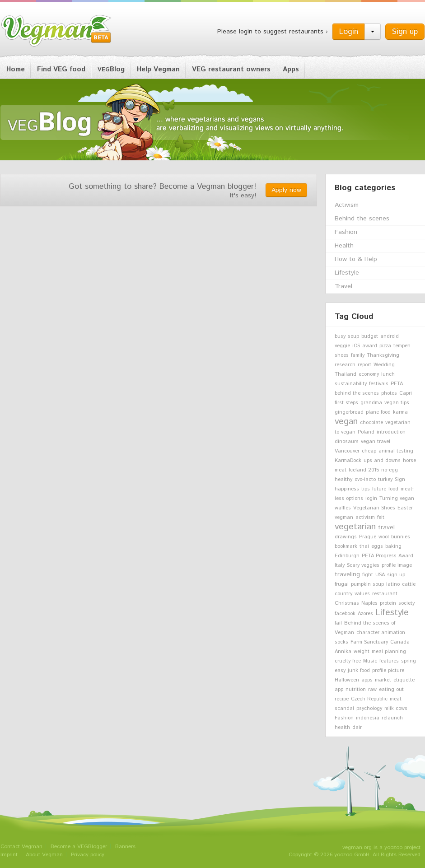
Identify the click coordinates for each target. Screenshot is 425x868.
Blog (111, 69)
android (390, 336)
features (389, 661)
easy (340, 671)
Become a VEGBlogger (79, 847)
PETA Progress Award (388, 556)
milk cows (396, 709)
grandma (371, 403)
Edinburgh (347, 556)
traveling (347, 574)
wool (384, 537)
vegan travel (376, 442)
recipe (342, 699)
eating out (391, 690)
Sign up (405, 32)
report (364, 365)
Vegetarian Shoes (374, 508)
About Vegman (44, 855)
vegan (346, 421)
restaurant (385, 594)
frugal (342, 584)
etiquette (404, 680)
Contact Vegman (21, 847)
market (383, 680)
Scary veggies (363, 565)
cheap (369, 451)
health (342, 728)
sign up (396, 575)
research (345, 365)
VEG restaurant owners (231, 69)
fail (338, 623)
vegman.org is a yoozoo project (381, 847)
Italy (340, 565)
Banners (125, 847)
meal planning (389, 652)
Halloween (347, 680)
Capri (406, 393)
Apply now (286, 190)
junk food (359, 671)
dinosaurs (347, 442)
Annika (343, 652)
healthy (343, 480)
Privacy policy (88, 855)
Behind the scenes (362, 219)
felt (381, 518)
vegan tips (397, 403)
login (371, 499)
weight (362, 652)
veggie (342, 346)
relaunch (392, 718)
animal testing (396, 451)
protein (388, 603)
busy (340, 336)
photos (389, 393)
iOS (356, 346)
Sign (400, 480)
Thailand (346, 374)
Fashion (346, 232)
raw (372, 690)
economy (369, 374)
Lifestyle (347, 273)
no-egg (390, 470)
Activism (347, 205)
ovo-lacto (365, 480)
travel (386, 527)
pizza (385, 346)
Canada (400, 642)
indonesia (368, 718)
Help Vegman (158, 69)
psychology (369, 709)
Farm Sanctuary (369, 642)
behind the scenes (357, 393)
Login (349, 32)
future (379, 489)
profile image (397, 565)
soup (353, 336)
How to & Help (356, 259)
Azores (365, 614)
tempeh (402, 346)
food (393, 489)
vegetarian (355, 527)
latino (393, 584)
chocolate (371, 423)
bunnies (401, 537)
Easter (405, 508)
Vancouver (347, 451)
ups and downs (382, 461)
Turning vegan (397, 499)
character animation (381, 633)
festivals (379, 384)
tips (366, 489)
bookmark (346, 546)
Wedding (384, 365)
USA (380, 575)
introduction (391, 432)
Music (370, 661)
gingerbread (349, 412)
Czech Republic (369, 699)
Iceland (357, 470)
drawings (346, 537)
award (370, 346)
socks (341, 642)
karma (400, 412)
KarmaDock (348, 461)
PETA (397, 384)
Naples (369, 603)
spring (409, 661)
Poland (366, 432)
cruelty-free (348, 661)
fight (368, 575)
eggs (377, 546)
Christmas (347, 603)
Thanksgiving (383, 355)
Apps (291, 69)
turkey (385, 480)
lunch (388, 374)
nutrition (356, 690)
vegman (344, 518)
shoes (342, 355)
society (406, 603)
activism (365, 518)
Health (344, 246)
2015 (374, 470)
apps (367, 680)
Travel (343, 286)
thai (364, 546)
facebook (345, 614)
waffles (343, 508)
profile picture (388, 671)
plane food (378, 412)
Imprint (9, 855)
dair (357, 728)
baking (393, 546)
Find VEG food (61, 69)
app (339, 690)
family (358, 355)
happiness (347, 489)
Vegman (56, 31)
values (362, 594)
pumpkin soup (367, 584)
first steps (346, 403)
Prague (368, 537)
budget (370, 336)
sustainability (351, 384)
